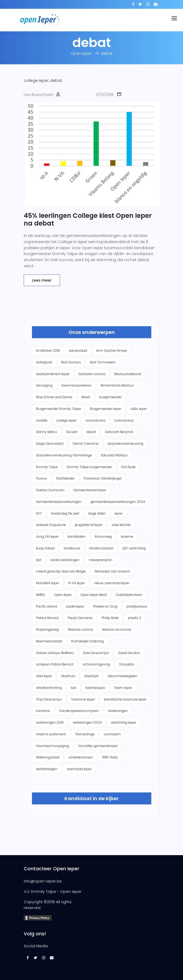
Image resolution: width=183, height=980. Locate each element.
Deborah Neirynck (119, 432)
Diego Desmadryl (50, 444)
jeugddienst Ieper (89, 525)
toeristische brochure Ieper (125, 699)
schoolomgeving (96, 664)
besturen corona (92, 374)
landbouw (72, 548)
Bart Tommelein (103, 362)
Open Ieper (63, 595)
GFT (39, 513)
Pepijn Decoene (80, 618)
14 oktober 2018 (48, 351)
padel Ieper (75, 606)
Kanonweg (103, 536)
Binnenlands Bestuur (117, 385)
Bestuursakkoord (128, 374)
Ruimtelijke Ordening (88, 641)
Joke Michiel (121, 525)
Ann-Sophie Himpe (112, 351)
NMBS (40, 595)
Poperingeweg (47, 629)
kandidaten (77, 536)
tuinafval (43, 711)
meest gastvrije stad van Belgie (61, 571)
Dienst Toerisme (86, 444)
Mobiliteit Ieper (48, 583)
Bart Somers (71, 362)
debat (56, 80)
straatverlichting (49, 688)
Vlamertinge (85, 734)
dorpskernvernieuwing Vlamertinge (64, 455)
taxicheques (95, 688)
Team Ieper (123, 688)
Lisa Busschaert (39, 95)
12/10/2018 (105, 95)
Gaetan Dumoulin (50, 490)
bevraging (44, 385)
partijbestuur (137, 606)
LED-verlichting (134, 548)
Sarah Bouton (129, 653)
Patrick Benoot (47, 618)
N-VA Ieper (77, 583)
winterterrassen (81, 757)
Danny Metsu (46, 432)
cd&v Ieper (139, 409)
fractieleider (65, 478)
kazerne (127, 536)
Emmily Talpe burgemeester (90, 467)
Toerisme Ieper (83, 699)
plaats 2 (135, 618)
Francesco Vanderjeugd (103, 478)
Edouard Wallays (114, 455)
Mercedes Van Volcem (113, 571)
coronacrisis (96, 420)
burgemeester (110, 397)
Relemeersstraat (49, 641)
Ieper (119, 513)
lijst (39, 560)
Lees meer (42, 280)
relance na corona (117, 629)
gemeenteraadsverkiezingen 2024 (118, 502)
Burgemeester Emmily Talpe (58, 409)
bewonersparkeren (77, 385)
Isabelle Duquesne (51, 525)
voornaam (112, 734)
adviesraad (78, 351)
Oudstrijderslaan (129, 595)
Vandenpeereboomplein (79, 711)
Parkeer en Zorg (105, 606)
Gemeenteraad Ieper (90, 490)
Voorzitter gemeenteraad (98, 746)
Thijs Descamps (49, 699)
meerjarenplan (101, 560)
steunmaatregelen (122, 676)
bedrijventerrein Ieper (53, 374)
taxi (74, 688)
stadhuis (68, 676)
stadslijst (91, 676)
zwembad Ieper (79, 769)
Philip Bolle (110, 618)
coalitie (42, 420)
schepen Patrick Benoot (55, 664)
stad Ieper (44, 676)
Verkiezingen (118, 711)
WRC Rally (110, 757)
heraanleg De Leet (65, 513)
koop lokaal (45, 548)
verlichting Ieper (123, 722)
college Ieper (36, 80)
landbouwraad (101, 548)
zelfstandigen (47, 769)
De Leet (72, 432)
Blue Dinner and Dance (54, 397)
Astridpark (44, 362)
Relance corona (80, 629)
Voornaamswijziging (52, 746)
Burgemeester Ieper (106, 409)
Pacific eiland (46, 606)
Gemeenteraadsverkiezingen (59, 502)
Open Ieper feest (94, 595)
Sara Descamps (96, 653)
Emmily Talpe (47, 467)
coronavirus (124, 420)
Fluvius (42, 478)
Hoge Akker (97, 513)
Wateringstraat (48, 757)
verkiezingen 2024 (87, 722)
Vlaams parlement (51, 734)
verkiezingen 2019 (50, 722)
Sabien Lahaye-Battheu (55, 653)
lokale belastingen (65, 560)
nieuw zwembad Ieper (112, 583)
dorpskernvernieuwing (125, 444)
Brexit (86, 397)
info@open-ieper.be (43, 881)
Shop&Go (127, 664)
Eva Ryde (128, 467)
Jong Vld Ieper (47, 536)
